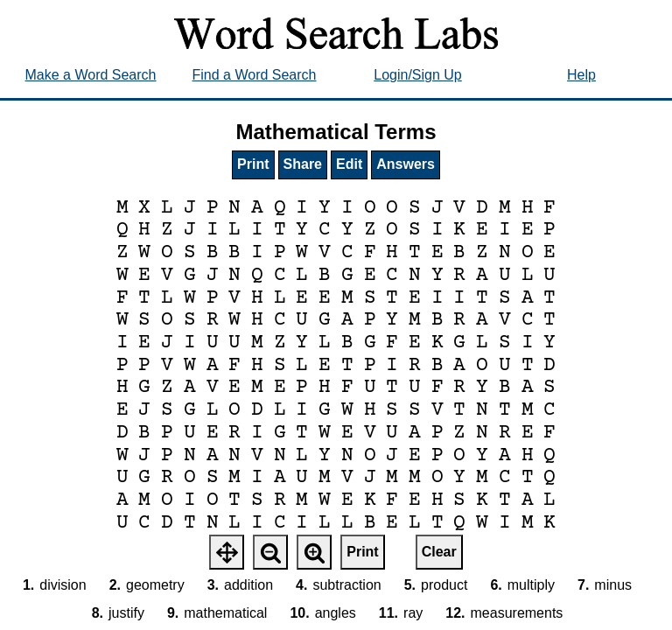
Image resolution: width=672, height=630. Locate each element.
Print (253, 164)
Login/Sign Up (418, 75)
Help (581, 75)
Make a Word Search (91, 75)
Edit (349, 164)
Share (303, 164)
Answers (406, 164)
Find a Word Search (255, 75)
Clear (439, 552)
